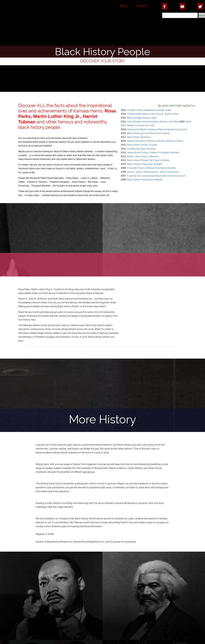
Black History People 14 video (142, 145)
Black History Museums (139, 137)
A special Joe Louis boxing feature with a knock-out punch (156, 176)
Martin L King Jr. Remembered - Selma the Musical (153, 172)
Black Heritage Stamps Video (142, 118)
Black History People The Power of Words (148, 160)
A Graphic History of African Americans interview (151, 168)
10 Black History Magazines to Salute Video (149, 110)
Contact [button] (141, 6)
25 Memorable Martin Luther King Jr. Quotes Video (153, 114)
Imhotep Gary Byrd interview (141, 149)
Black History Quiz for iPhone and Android (148, 133)
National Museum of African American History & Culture (155, 141)
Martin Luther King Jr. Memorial (143, 156)
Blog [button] (123, 6)
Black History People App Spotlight (144, 164)
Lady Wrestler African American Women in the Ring (153, 122)
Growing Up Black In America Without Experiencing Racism (157, 129)
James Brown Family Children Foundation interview (153, 153)
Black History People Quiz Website (145, 180)
